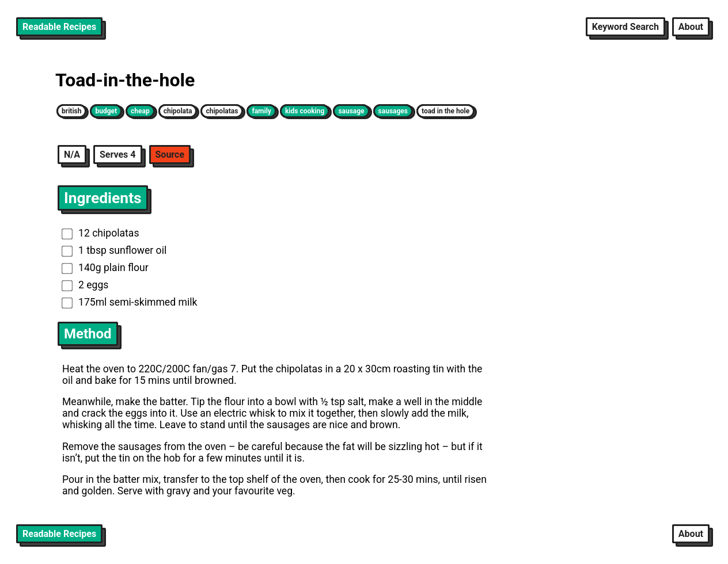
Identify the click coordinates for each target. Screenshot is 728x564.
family (261, 111)
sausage (351, 111)
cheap (140, 111)
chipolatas (222, 111)
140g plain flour (105, 268)
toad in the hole (445, 111)
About (691, 27)
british (71, 111)
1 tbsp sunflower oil (114, 250)
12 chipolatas (101, 233)
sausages (393, 111)
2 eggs (85, 285)
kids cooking (305, 111)
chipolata (178, 111)
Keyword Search (625, 27)
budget (106, 111)
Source (170, 155)
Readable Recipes (59, 27)
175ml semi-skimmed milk (130, 302)
